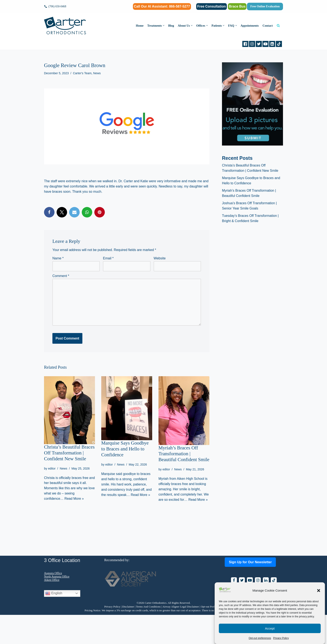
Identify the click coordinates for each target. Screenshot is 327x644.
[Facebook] (245, 44)
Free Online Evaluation (265, 6)
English (54, 623)
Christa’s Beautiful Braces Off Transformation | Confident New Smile (69, 453)
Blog (171, 26)
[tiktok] (279, 44)
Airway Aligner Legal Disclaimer (181, 636)
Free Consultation (212, 6)
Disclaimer (128, 636)
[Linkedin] (272, 44)
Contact (268, 26)
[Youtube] (265, 44)
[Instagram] (252, 44)
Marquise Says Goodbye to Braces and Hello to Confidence (125, 449)
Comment (61, 276)
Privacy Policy (281, 638)
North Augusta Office (57, 606)
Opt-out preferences (260, 638)
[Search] (278, 25)
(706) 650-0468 (57, 6)
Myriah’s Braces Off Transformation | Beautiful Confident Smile (184, 454)
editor (52, 468)
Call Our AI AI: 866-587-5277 (162, 6)
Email (108, 258)
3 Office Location (62, 589)
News (97, 73)
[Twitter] (259, 44)
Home (139, 26)
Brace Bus (237, 6)
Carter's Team (82, 73)
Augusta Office (53, 602)
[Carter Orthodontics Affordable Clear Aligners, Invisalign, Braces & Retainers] (65, 26)
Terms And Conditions (148, 636)
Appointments (250, 26)
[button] (319, 591)
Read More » (74, 499)
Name (58, 258)
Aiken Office (52, 609)
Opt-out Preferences (212, 636)
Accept (270, 628)
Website (160, 258)
